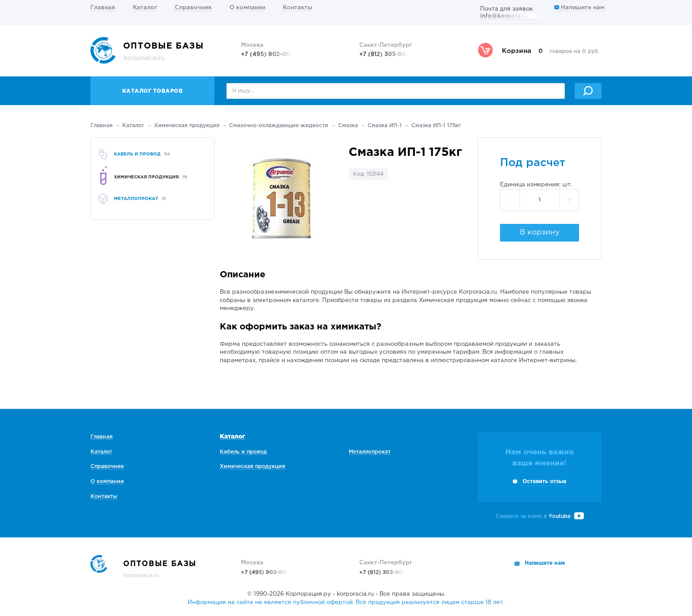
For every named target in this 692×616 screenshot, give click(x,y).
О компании (247, 8)
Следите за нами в (540, 516)
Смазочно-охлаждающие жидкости (279, 126)
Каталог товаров (153, 91)
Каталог (145, 8)
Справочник (193, 8)
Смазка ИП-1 (385, 126)
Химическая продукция (187, 126)
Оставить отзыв (544, 482)
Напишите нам (579, 8)
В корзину (540, 232)
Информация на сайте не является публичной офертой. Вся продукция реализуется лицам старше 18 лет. (346, 603)
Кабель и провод (243, 452)
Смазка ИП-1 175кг (436, 126)
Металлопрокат (370, 452)
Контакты (297, 8)
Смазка (348, 126)
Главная (103, 8)
